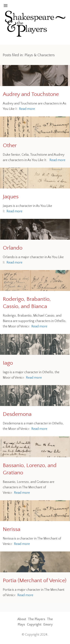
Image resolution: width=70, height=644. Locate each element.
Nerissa (12, 529)
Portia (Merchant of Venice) (35, 581)
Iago (8, 363)
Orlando (13, 248)
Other (10, 146)
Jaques (11, 197)
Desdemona (17, 414)
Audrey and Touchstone (31, 94)
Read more (27, 109)
